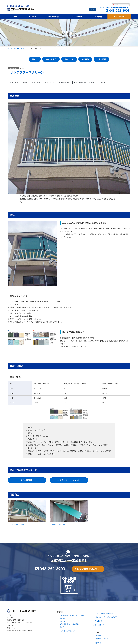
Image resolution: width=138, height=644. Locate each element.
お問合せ (98, 643)
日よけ (22, 68)
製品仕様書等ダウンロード (84, 83)
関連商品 (103, 83)
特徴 (25, 83)
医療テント (69, 59)
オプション (49, 83)
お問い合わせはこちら (88, 569)
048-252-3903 (119, 10)
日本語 (116, 5)
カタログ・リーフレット (70, 480)
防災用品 (85, 59)
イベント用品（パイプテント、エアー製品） (73, 615)
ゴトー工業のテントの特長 (104, 613)
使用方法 (36, 83)
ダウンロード (99, 625)
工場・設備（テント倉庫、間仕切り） (71, 624)
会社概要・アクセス (102, 639)
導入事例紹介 (99, 621)
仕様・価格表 (64, 83)
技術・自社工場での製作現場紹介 (106, 617)
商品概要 (14, 83)
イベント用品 (51, 59)
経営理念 (99, 636)
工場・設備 (101, 59)
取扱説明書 (28, 480)
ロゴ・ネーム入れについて (68, 631)
